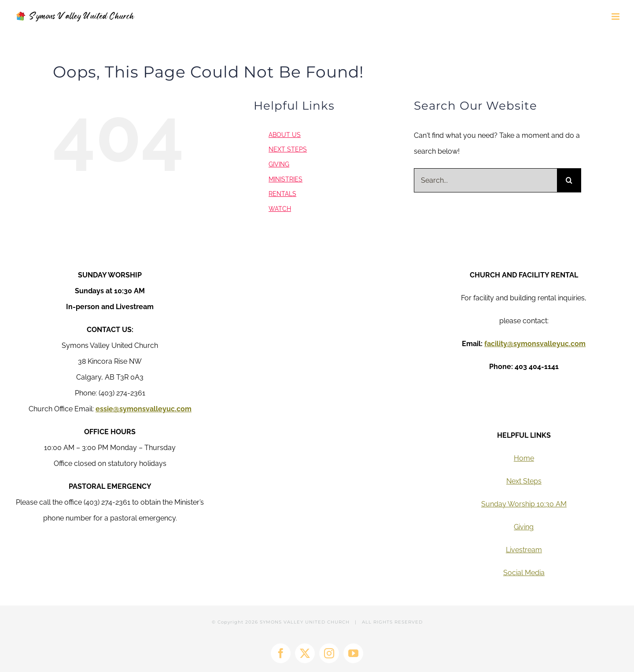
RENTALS (282, 194)
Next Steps (524, 481)
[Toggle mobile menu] (616, 17)
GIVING (279, 164)
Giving (524, 527)
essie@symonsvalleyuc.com (144, 409)
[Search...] (485, 180)
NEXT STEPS (288, 149)
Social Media (524, 573)
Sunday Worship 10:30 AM (524, 504)
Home (524, 458)
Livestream (524, 550)
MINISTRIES (286, 179)
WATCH (280, 209)
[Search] (569, 180)
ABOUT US (285, 135)
